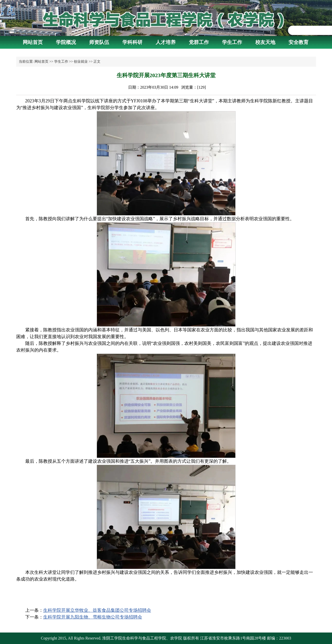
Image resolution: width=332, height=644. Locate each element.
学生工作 (232, 42)
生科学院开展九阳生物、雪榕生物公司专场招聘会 (93, 617)
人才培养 (166, 42)
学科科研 (132, 42)
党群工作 (199, 42)
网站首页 (33, 42)
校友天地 (265, 42)
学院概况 (66, 42)
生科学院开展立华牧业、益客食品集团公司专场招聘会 (97, 610)
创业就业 (81, 62)
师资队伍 (99, 42)
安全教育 (299, 42)
